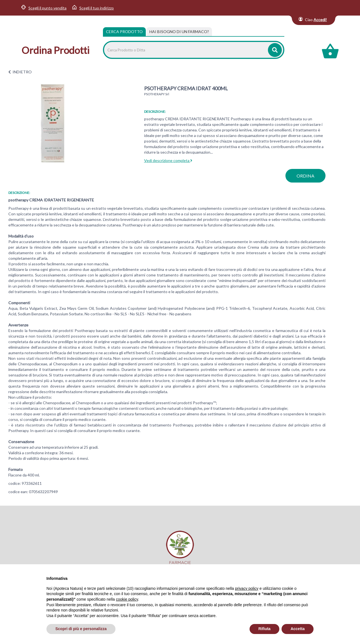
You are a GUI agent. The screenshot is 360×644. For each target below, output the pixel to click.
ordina (305, 176)
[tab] (179, 32)
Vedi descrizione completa (168, 160)
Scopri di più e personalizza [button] (81, 629)
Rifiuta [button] (265, 629)
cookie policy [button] (127, 599)
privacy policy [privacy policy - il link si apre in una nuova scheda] (247, 588)
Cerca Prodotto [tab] (124, 32)
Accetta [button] (298, 629)
